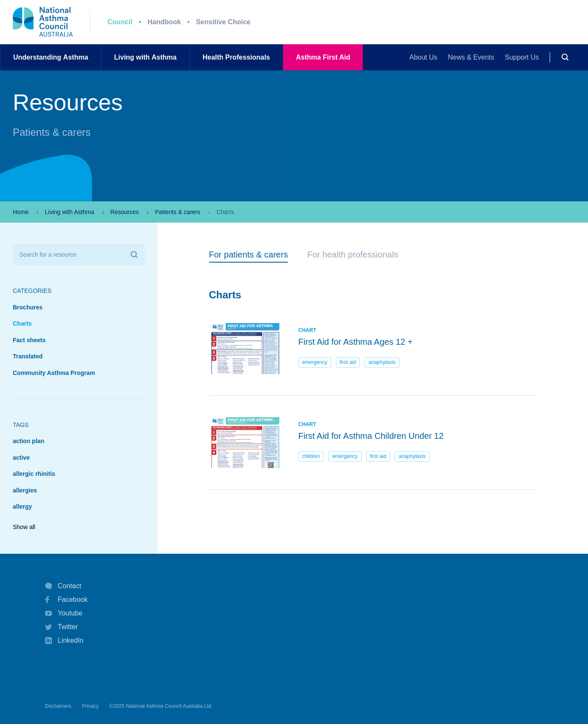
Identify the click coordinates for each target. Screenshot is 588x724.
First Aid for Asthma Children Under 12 (371, 436)
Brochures (28, 307)
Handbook (164, 22)
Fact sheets (29, 340)
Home (21, 212)
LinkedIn (65, 641)
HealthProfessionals (236, 57)
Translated (28, 356)
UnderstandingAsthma (51, 57)
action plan (29, 441)
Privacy (90, 706)
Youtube (64, 613)
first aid (348, 362)
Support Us (522, 57)
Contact (63, 586)
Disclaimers (58, 706)
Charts (22, 323)
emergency (314, 362)
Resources (125, 212)
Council (120, 22)
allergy (22, 507)
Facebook (66, 600)
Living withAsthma (145, 57)
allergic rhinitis (34, 474)
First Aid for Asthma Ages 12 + (356, 342)
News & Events (471, 57)
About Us (423, 57)
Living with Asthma (69, 212)
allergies (25, 490)
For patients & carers (249, 255)
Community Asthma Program (54, 373)
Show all (24, 527)
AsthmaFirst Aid (323, 57)
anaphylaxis (382, 362)
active (21, 458)
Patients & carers (178, 212)
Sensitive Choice (223, 22)
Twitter (62, 627)
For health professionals (353, 255)
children (311, 456)
